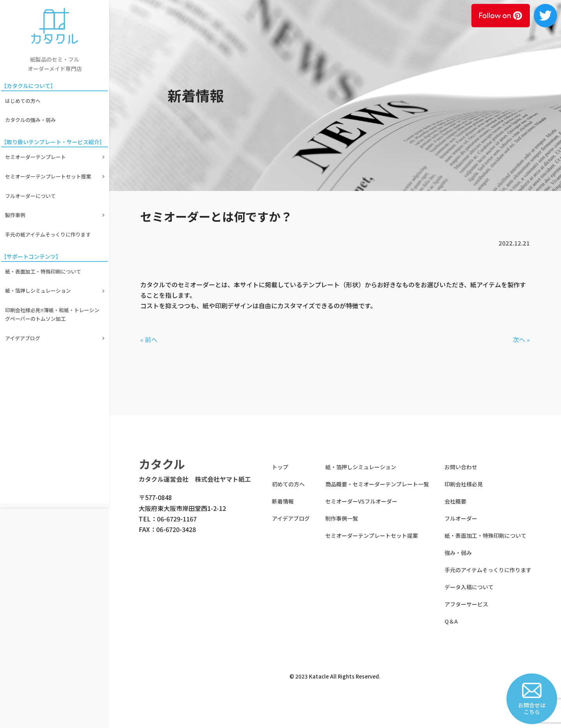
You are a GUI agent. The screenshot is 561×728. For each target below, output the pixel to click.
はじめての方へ (24, 99)
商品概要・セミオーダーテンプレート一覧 (377, 484)
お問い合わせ (461, 467)
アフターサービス (466, 604)
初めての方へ (288, 484)
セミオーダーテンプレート (37, 150)
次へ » (521, 339)
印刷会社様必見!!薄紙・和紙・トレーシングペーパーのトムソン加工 (53, 287)
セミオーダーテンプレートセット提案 (49, 166)
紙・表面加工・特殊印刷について (44, 250)
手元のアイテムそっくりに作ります (488, 570)
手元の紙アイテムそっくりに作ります (49, 216)
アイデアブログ (24, 308)
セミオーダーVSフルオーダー (361, 501)
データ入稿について (469, 587)
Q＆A (451, 621)
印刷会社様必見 (464, 484)
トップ (280, 467)
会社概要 (455, 501)
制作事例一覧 (342, 518)
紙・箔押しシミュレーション (39, 266)
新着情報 (283, 501)
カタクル (162, 464)
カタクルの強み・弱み (32, 116)
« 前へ (149, 339)
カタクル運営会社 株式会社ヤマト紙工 (195, 479)
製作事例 (16, 199)
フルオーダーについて (32, 183)
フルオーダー (461, 518)
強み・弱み (458, 553)
